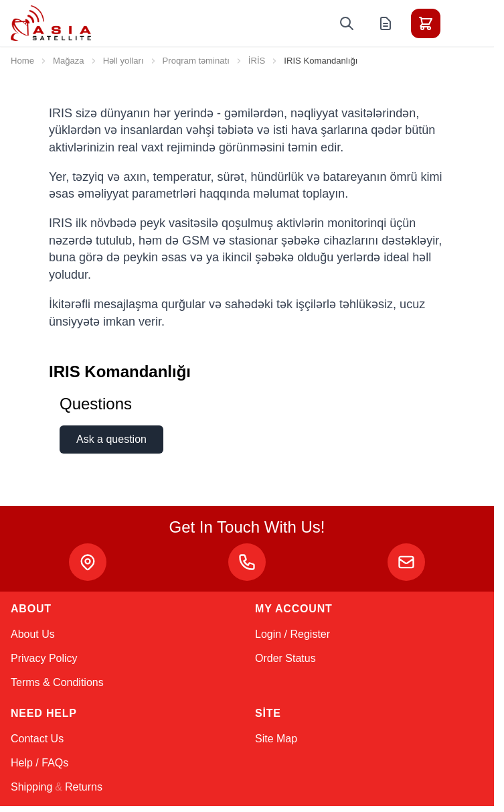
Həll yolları (123, 61)
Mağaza (69, 61)
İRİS (257, 61)
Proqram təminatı (196, 61)
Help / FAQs (39, 763)
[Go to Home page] (51, 23)
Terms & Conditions (57, 682)
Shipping (31, 787)
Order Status (285, 658)
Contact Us (37, 739)
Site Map (276, 739)
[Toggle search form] (347, 23)
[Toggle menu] (463, 23)
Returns (84, 787)
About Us (33, 634)
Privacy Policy (44, 658)
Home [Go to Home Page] (22, 61)
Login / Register (292, 634)
